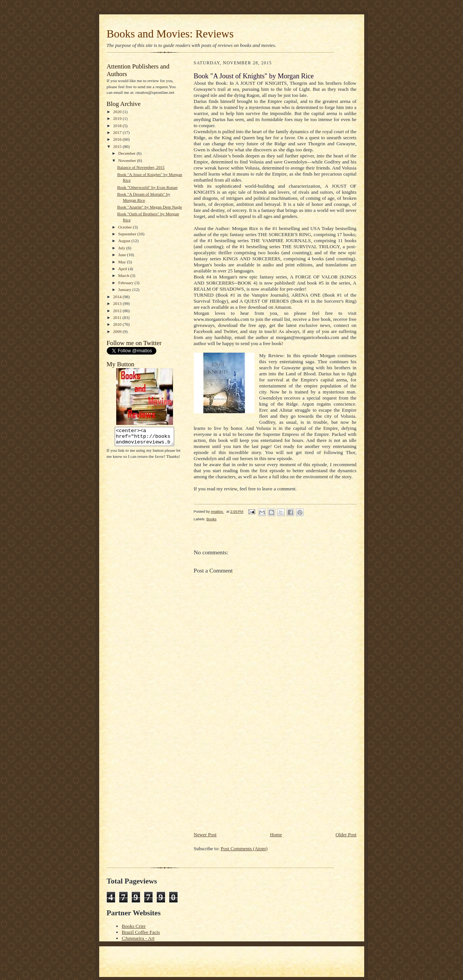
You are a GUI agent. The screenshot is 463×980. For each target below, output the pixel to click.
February (126, 283)
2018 (118, 126)
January (125, 289)
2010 (118, 324)
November (128, 160)
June (122, 255)
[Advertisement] (251, 778)
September (128, 234)
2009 (118, 331)
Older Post (346, 835)
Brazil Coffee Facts (141, 932)
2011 (118, 317)
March (124, 275)
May (122, 262)
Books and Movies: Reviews (170, 34)
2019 (118, 118)
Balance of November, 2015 (141, 167)
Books (211, 519)
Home (276, 835)
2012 (118, 311)
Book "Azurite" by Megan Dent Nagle (149, 207)
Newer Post (205, 835)
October (125, 227)
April (123, 269)
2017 (118, 132)
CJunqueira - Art (138, 938)
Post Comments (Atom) (244, 849)
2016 (118, 139)
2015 (118, 146)
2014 (118, 297)
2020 (118, 112)
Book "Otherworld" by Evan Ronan (147, 187)
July (122, 248)
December (127, 153)
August (125, 241)
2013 (118, 303)
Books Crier (134, 926)
